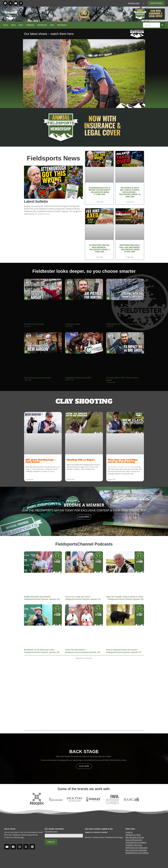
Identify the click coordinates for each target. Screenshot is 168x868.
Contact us (129, 832)
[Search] (162, 25)
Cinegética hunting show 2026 (78, 378)
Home (6, 25)
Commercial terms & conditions (136, 843)
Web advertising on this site (135, 837)
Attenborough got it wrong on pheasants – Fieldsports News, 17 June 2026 (99, 191)
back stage (84, 752)
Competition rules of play (134, 845)
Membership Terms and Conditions (137, 853)
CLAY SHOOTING (84, 401)
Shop (52, 25)
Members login (134, 3)
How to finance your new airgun (37, 378)
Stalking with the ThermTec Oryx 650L (122, 324)
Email (51, 832)
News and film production (134, 840)
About (13, 25)
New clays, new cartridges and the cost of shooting (123, 461)
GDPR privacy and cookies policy (137, 848)
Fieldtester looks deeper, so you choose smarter (84, 271)
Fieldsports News (54, 158)
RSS (36, 214)
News (21, 25)
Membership (42, 25)
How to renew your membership (136, 850)
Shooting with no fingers (81, 460)
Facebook (46, 214)
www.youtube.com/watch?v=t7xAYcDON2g (122, 467)
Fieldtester (30, 25)
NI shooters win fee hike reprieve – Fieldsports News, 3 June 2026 (99, 248)
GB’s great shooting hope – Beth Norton (40, 461)
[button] (25, 74)
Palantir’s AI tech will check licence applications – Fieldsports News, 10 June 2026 (130, 192)
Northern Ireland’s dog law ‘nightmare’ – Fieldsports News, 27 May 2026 (130, 248)
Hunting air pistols (73, 324)
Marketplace (62, 25)
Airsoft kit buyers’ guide (34, 324)
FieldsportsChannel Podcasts (84, 544)
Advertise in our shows (133, 835)
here (22, 837)
